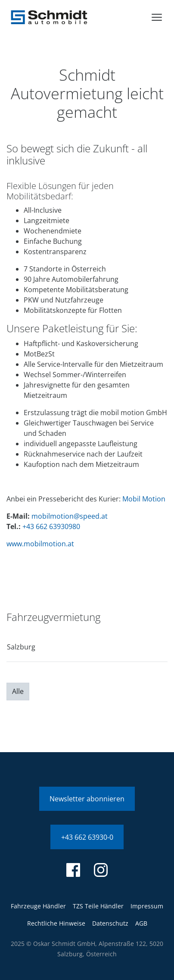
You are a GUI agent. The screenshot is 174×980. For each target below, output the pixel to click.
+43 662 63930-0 (87, 837)
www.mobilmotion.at (40, 544)
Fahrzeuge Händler (38, 906)
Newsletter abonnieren (87, 799)
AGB (141, 923)
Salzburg (21, 647)
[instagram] (101, 870)
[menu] (157, 17)
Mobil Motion (144, 499)
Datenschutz (110, 923)
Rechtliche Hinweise (56, 923)
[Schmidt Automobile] (49, 17)
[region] (87, 650)
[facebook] (73, 870)
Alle (18, 691)
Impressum (147, 906)
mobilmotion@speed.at (70, 516)
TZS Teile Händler (98, 906)
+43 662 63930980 (51, 526)
